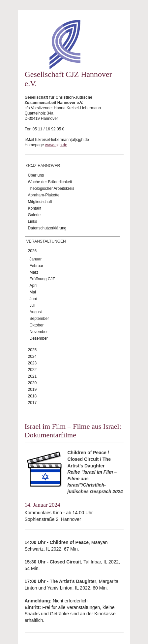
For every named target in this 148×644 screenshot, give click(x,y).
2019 (32, 390)
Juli (33, 305)
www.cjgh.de (56, 145)
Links (33, 221)
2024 (32, 356)
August (36, 312)
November (39, 332)
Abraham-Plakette (44, 195)
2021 (32, 376)
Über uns (36, 175)
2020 (32, 383)
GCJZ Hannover (43, 166)
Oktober (37, 325)
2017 (32, 403)
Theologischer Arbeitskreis (51, 188)
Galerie (34, 215)
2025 (32, 350)
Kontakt (35, 208)
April (34, 286)
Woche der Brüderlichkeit (50, 182)
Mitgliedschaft (40, 202)
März (34, 272)
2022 (32, 370)
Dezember (39, 338)
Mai (33, 292)
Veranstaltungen (46, 241)
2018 (32, 396)
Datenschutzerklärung (47, 228)
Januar (36, 259)
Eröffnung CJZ (42, 279)
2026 (32, 251)
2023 (32, 363)
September (39, 319)
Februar (37, 266)
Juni (33, 299)
